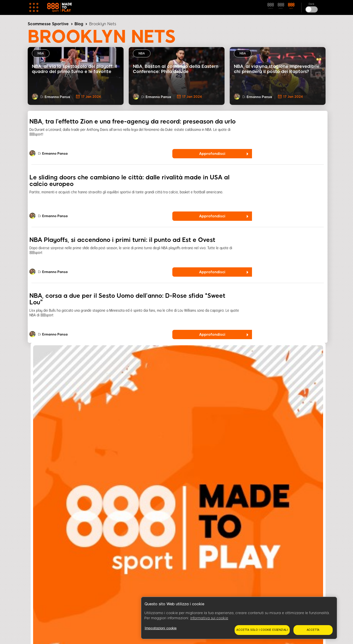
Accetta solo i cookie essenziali (262, 630)
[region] (239, 618)
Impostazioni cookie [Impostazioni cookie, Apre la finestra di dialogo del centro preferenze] (161, 628)
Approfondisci (212, 154)
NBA (41, 53)
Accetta (313, 630)
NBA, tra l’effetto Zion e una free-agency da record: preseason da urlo (132, 121)
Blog (79, 24)
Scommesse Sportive (48, 24)
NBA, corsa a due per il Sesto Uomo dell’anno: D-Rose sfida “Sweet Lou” (127, 299)
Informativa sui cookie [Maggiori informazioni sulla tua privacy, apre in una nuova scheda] (209, 618)
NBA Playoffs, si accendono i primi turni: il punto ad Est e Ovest (122, 240)
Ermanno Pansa (57, 97)
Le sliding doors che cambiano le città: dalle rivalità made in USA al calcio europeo (129, 181)
